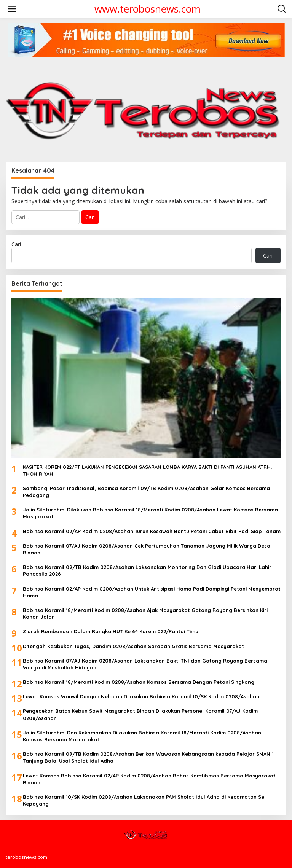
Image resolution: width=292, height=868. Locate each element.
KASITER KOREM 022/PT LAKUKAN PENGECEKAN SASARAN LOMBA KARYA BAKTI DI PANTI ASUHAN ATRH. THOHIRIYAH (147, 470)
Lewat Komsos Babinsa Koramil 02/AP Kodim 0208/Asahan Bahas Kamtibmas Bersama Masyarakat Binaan (149, 779)
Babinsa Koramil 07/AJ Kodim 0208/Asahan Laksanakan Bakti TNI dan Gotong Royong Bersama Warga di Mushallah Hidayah (145, 664)
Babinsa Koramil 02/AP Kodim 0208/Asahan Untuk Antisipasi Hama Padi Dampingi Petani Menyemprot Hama (152, 592)
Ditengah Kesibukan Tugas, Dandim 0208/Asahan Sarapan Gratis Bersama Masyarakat (133, 646)
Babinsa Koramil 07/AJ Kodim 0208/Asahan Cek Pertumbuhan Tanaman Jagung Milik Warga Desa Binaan (147, 549)
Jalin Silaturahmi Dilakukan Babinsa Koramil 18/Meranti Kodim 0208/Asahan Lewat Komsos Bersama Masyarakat (150, 513)
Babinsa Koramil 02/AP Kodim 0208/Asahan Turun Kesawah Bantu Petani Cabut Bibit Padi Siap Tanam (152, 531)
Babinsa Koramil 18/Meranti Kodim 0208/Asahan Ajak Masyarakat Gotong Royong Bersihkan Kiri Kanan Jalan (145, 613)
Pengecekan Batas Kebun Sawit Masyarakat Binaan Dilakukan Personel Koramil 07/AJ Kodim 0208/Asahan (140, 714)
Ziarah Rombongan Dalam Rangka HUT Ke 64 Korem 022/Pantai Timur (112, 631)
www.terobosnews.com (148, 9)
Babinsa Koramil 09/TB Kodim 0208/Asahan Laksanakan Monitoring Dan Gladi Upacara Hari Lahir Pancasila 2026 (147, 570)
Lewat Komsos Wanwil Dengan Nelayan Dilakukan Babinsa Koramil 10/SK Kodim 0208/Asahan (141, 696)
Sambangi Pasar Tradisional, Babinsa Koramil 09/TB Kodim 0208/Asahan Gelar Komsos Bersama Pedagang (146, 492)
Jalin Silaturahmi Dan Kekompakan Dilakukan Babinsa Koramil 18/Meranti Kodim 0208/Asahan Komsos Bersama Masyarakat (142, 736)
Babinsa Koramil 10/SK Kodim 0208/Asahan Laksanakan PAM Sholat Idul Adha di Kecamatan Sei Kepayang (144, 800)
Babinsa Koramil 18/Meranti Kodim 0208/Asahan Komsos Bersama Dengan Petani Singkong (139, 682)
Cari (16, 244)
